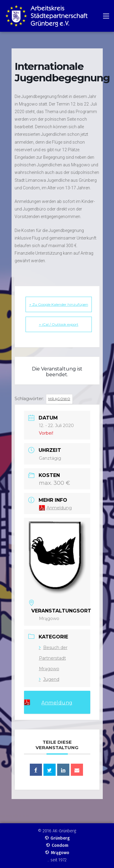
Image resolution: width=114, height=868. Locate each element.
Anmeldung (59, 508)
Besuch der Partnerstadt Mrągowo (53, 658)
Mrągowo (59, 399)
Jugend (49, 679)
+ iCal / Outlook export (59, 324)
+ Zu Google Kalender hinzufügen (59, 304)
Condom (57, 845)
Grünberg (57, 838)
